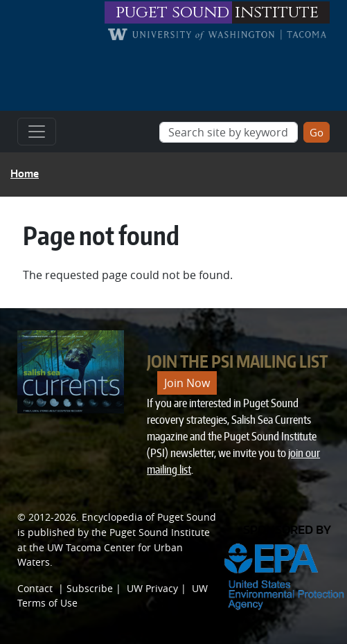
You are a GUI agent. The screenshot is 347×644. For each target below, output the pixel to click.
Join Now (187, 383)
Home (25, 173)
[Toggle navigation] (37, 132)
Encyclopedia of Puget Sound (149, 517)
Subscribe (90, 588)
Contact (35, 588)
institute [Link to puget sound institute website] (277, 12)
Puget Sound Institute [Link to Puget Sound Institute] (160, 532)
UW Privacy (152, 588)
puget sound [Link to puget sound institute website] (172, 12)
